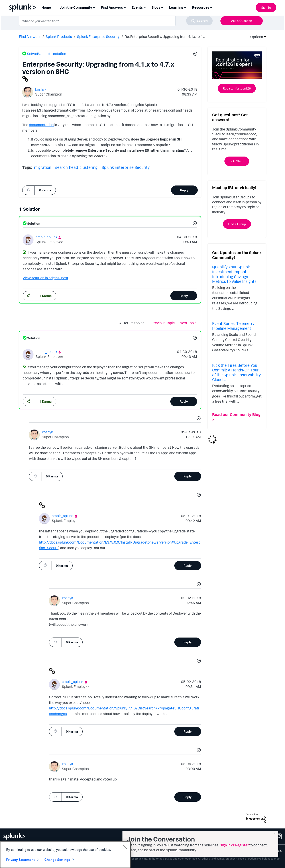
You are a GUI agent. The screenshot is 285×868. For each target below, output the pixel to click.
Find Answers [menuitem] (112, 7)
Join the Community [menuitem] (76, 7)
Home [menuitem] (46, 7)
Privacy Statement (20, 860)
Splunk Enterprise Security (98, 37)
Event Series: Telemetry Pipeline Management (233, 326)
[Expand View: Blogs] (162, 7)
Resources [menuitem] (201, 7)
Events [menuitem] (137, 7)
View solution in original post (46, 278)
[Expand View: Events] (145, 7)
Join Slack (237, 161)
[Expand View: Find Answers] (125, 7)
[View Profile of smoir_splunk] (46, 237)
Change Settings (57, 860)
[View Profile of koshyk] (41, 89)
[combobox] (116, 21)
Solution (33, 223)
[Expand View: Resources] (211, 7)
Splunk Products (59, 37)
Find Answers (30, 37)
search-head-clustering (76, 167)
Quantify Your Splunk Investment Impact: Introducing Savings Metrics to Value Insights (234, 274)
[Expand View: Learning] (185, 7)
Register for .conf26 (237, 88)
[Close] (125, 847)
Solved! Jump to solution (47, 54)
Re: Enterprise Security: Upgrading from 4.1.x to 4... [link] (165, 37)
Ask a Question (242, 21)
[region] (65, 855)
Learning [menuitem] (176, 7)
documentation (41, 125)
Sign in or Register (234, 845)
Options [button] (255, 37)
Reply (184, 190)
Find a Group (237, 224)
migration (43, 167)
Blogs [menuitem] (156, 7)
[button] (195, 54)
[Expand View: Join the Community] (94, 7)
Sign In (266, 7)
